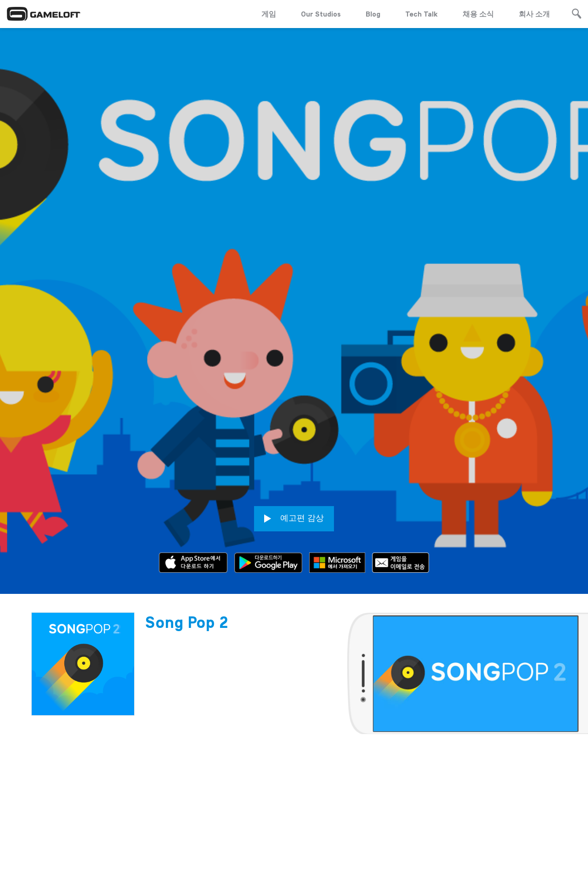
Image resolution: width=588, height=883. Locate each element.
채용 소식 (478, 14)
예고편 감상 (294, 483)
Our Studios (321, 14)
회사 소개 (534, 14)
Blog (373, 14)
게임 (269, 14)
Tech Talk (421, 14)
